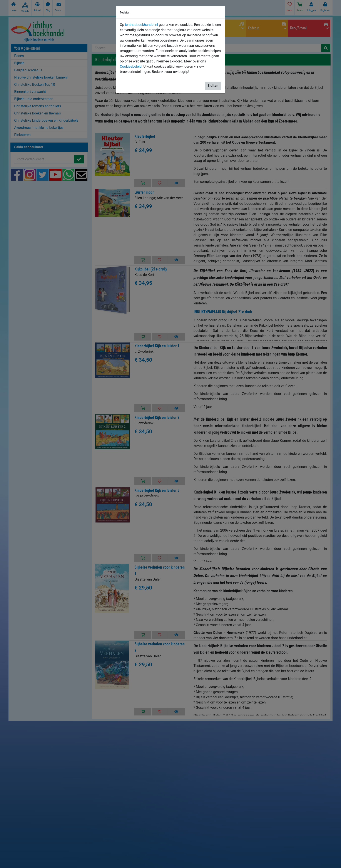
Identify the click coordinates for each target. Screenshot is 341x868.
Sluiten (213, 86)
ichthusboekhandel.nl (142, 25)
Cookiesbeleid (131, 66)
